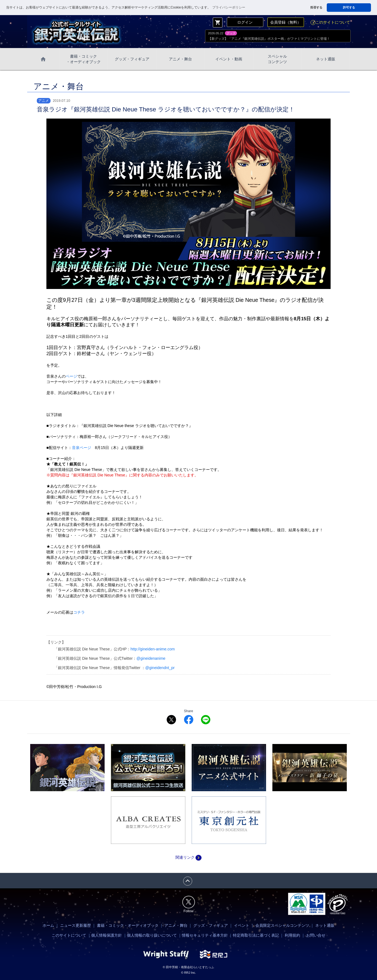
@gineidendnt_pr (160, 668)
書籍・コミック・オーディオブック (128, 925)
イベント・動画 (229, 59)
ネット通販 (326, 59)
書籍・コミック (83, 59)
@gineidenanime (151, 658)
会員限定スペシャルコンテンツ (282, 925)
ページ (71, 376)
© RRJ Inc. (188, 973)
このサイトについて (330, 22)
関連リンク (188, 857)
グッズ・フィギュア (132, 59)
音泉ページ (82, 448)
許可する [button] (349, 7)
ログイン (245, 22)
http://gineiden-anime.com (153, 649)
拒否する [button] (316, 7)
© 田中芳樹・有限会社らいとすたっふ (188, 967)
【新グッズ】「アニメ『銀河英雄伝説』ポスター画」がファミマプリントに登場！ (269, 39)
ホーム (48, 925)
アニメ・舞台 (180, 59)
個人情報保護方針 (107, 935)
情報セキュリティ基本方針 (205, 935)
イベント (242, 925)
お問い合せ (316, 935)
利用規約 (292, 935)
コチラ (79, 612)
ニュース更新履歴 (76, 925)
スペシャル (277, 59)
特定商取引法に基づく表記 (256, 935)
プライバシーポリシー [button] (229, 7)
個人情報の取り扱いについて (152, 935)
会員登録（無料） (286, 22)
